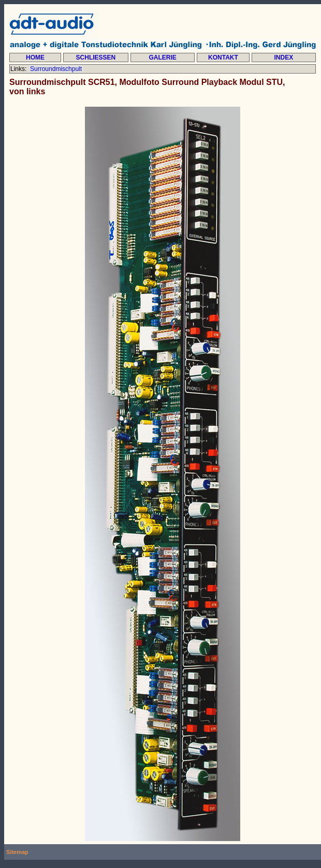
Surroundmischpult (56, 69)
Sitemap (17, 852)
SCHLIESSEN (96, 57)
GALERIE (162, 57)
